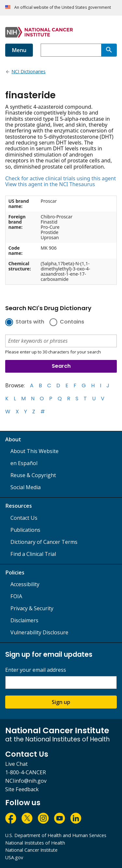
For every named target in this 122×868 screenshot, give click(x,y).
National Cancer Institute (31, 850)
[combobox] (71, 50)
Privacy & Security (32, 608)
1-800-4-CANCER (26, 772)
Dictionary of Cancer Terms (44, 542)
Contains (72, 322)
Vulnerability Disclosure (39, 632)
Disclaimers (24, 620)
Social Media (26, 487)
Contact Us (24, 518)
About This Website (34, 451)
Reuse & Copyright (33, 475)
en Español (24, 463)
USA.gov (14, 857)
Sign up (61, 702)
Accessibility (25, 584)
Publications (25, 530)
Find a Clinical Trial (33, 554)
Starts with (30, 322)
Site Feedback (22, 789)
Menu (19, 50)
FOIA (16, 596)
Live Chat (16, 764)
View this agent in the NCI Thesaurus (50, 184)
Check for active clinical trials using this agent (61, 178)
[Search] (109, 50)
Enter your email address (36, 670)
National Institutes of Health (35, 843)
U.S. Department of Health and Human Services (56, 835)
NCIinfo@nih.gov (26, 781)
